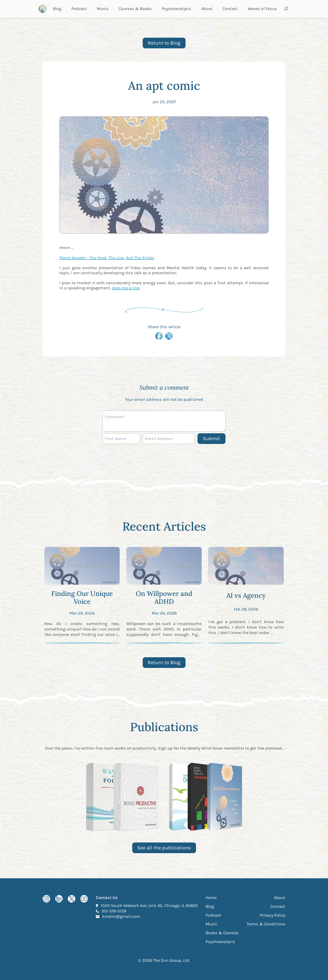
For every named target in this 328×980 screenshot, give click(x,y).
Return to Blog (164, 43)
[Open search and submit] (286, 9)
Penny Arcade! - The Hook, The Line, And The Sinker (107, 258)
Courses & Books (135, 9)
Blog (57, 9)
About (207, 9)
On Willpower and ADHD (164, 597)
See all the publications (164, 848)
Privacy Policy (273, 915)
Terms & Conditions (266, 924)
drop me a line (126, 288)
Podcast (79, 9)
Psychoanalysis (176, 9)
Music (103, 9)
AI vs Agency (246, 595)
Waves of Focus (262, 9)
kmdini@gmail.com (121, 916)
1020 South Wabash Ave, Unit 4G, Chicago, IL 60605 (149, 905)
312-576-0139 (114, 911)
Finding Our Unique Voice (82, 597)
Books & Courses (222, 933)
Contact (230, 9)
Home (211, 898)
